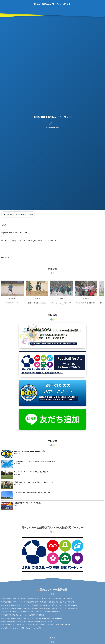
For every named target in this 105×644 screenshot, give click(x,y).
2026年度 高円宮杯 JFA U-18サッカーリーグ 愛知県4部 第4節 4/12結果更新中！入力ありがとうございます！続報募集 (36, 599)
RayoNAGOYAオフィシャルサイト (52, 4)
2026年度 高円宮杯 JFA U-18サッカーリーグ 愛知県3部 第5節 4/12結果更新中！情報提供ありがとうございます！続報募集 (38, 602)
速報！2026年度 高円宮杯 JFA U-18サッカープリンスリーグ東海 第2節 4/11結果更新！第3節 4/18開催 (32, 618)
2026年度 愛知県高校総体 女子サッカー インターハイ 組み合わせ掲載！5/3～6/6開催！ (27, 622)
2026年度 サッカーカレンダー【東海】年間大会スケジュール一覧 (21, 628)
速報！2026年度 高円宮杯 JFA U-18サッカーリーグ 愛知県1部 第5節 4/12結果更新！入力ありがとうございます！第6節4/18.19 (39, 608)
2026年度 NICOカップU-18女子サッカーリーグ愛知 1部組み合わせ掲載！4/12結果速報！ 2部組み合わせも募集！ (36, 625)
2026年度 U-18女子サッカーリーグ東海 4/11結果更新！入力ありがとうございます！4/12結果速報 (31, 612)
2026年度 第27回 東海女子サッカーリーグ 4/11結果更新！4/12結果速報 (22, 615)
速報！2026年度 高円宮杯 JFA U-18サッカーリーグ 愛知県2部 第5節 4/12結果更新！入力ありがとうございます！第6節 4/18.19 (39, 605)
